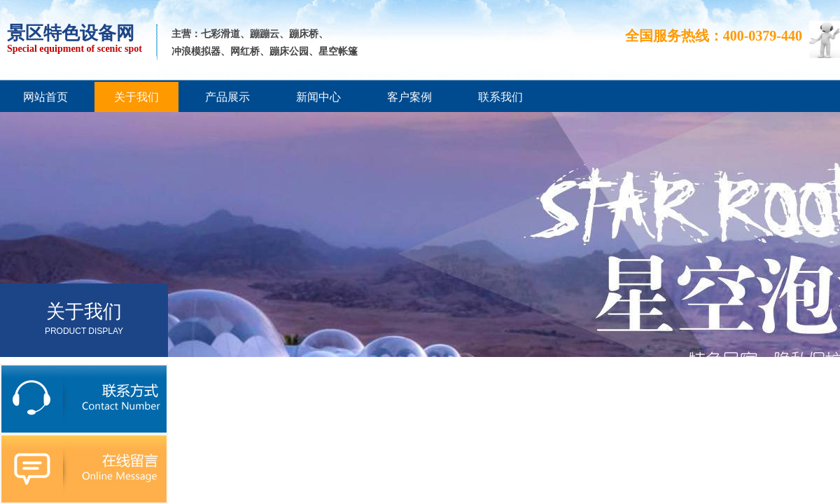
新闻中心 (318, 97)
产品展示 (227, 97)
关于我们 (136, 97)
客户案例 (409, 97)
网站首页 (45, 97)
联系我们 (500, 97)
